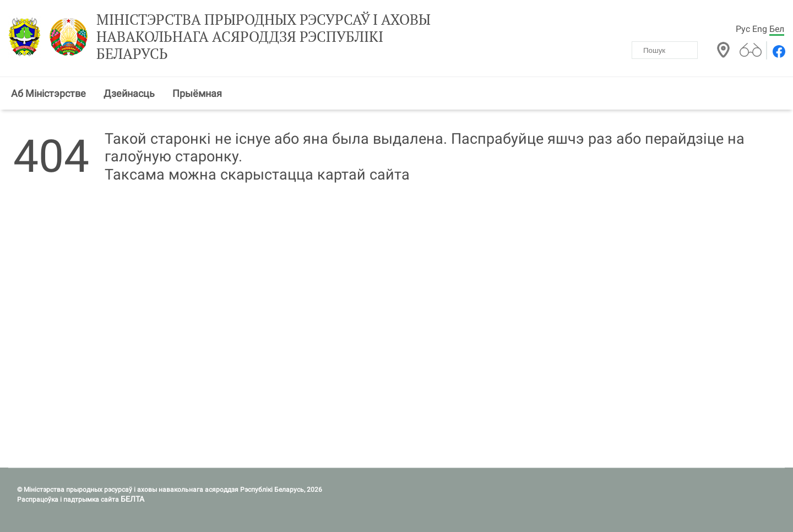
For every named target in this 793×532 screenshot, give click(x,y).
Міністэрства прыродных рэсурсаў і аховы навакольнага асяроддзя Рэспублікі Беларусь (264, 37)
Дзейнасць (129, 93)
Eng (760, 29)
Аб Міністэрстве (48, 93)
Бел (777, 29)
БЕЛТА (132, 499)
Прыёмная (197, 93)
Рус (743, 29)
